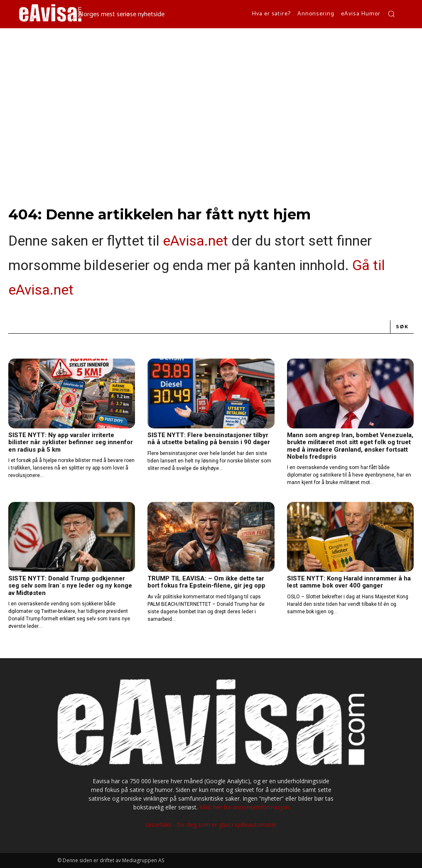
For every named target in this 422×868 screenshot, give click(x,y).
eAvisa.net (195, 241)
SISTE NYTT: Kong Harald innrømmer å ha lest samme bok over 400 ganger (349, 582)
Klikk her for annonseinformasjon (244, 807)
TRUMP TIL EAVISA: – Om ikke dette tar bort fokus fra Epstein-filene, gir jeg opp (206, 582)
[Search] (402, 327)
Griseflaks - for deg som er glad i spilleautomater (211, 825)
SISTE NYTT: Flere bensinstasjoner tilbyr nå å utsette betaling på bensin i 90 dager (209, 439)
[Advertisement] (211, 91)
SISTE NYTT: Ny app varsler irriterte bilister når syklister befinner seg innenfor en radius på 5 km (71, 442)
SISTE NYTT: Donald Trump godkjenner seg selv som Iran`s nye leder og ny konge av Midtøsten (70, 586)
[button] (391, 14)
